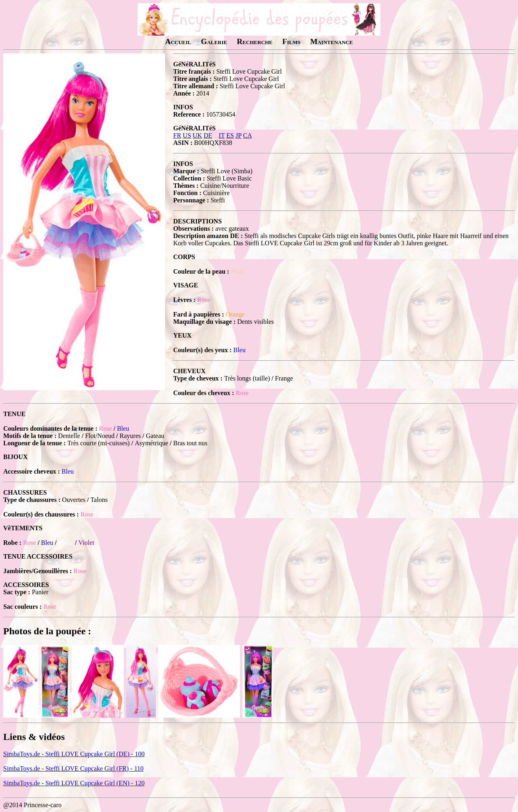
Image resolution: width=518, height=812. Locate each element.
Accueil (178, 41)
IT (222, 135)
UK (197, 135)
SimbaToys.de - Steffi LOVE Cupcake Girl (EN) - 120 (74, 783)
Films (291, 41)
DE (208, 135)
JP (239, 135)
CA (247, 135)
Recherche (255, 41)
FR (177, 135)
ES (230, 135)
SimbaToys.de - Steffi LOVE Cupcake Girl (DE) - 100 (74, 754)
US (187, 135)
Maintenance (331, 41)
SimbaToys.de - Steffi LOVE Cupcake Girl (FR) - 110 (73, 768)
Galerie (214, 41)
